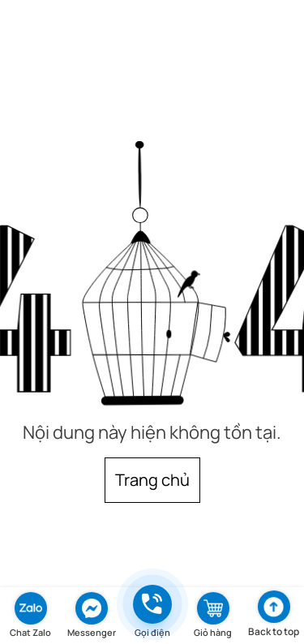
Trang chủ (152, 480)
